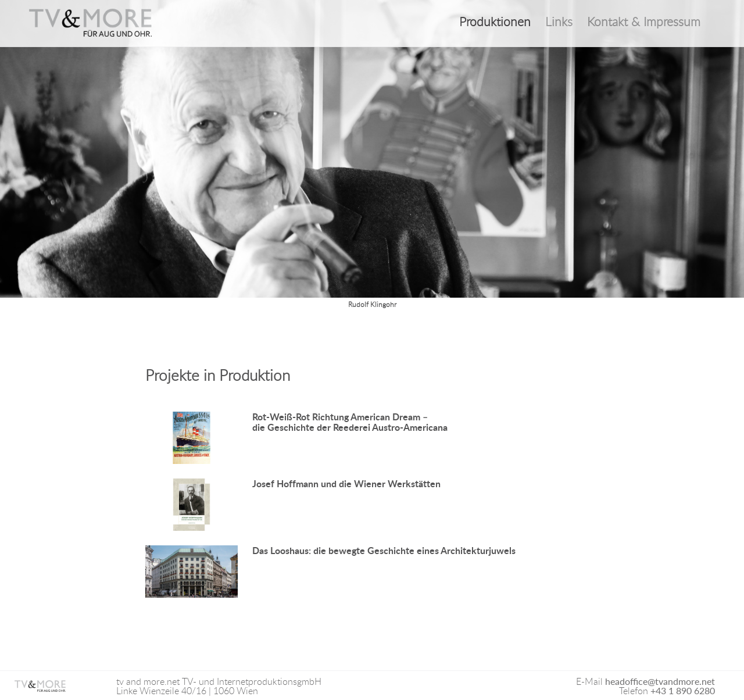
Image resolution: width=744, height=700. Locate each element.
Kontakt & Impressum (644, 22)
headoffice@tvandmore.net (660, 681)
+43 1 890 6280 (683, 690)
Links (559, 22)
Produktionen (495, 22)
